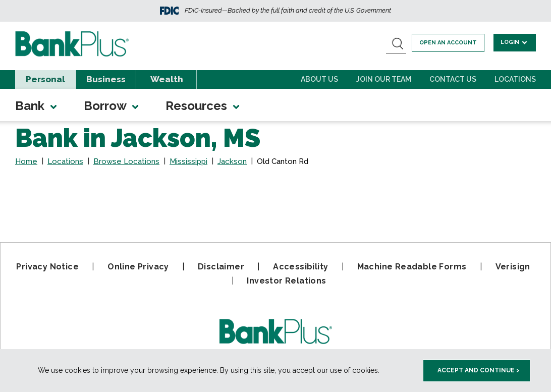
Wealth (167, 79)
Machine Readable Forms (412, 267)
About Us (319, 79)
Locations (515, 79)
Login (515, 42)
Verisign (513, 267)
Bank (37, 106)
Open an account (449, 43)
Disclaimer (221, 267)
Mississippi (188, 161)
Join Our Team (384, 79)
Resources (203, 106)
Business (106, 79)
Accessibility (300, 267)
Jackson (232, 161)
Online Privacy (138, 267)
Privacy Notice (47, 267)
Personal (45, 79)
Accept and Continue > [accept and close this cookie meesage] (479, 370)
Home (26, 161)
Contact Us (453, 79)
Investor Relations (286, 281)
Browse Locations (126, 161)
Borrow (112, 106)
